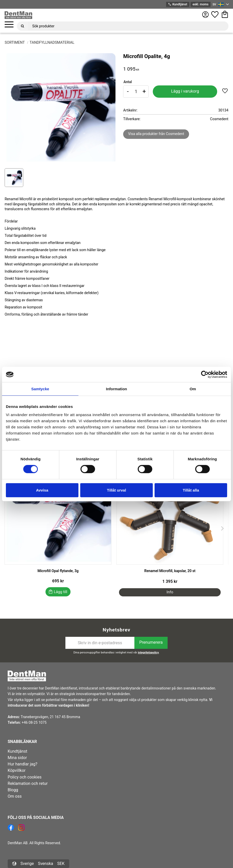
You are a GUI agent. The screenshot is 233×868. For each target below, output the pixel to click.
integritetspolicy (148, 653)
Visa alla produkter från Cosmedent (156, 134)
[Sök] (22, 26)
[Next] (222, 528)
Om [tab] (193, 389)
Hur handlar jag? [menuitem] (22, 764)
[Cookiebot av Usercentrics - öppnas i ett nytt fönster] (205, 374)
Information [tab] (117, 389)
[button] (9, 25)
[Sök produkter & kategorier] (128, 26)
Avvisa (42, 490)
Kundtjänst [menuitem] (18, 751)
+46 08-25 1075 (34, 722)
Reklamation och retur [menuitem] (28, 783)
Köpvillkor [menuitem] (17, 770)
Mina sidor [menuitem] (17, 758)
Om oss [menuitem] (15, 796)
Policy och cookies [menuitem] (25, 777)
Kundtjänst (178, 4)
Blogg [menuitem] (13, 790)
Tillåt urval (117, 490)
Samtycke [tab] (40, 389)
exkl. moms (201, 4)
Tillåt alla (191, 490)
